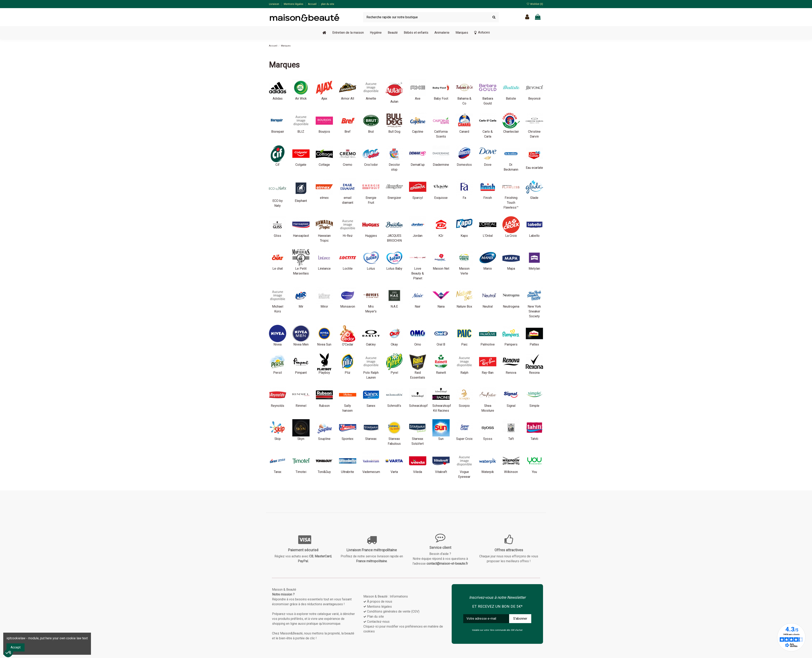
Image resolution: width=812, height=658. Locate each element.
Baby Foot (441, 99)
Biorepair (278, 132)
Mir (301, 306)
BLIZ (301, 132)
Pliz (348, 373)
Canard (464, 132)
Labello (534, 236)
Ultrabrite (348, 472)
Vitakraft (441, 472)
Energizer (394, 198)
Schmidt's (394, 406)
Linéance (324, 269)
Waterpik (488, 472)
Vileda (418, 472)
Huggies (371, 236)
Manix (488, 269)
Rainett (441, 373)
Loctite (348, 269)
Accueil (313, 4)
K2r (441, 236)
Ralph (464, 373)
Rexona (534, 373)
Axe (418, 99)
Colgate (301, 165)
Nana (441, 306)
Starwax (371, 439)
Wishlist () (535, 4)
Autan (394, 102)
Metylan (534, 269)
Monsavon (348, 306)
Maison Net (441, 269)
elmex (324, 198)
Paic (464, 344)
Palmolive (488, 344)
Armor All (348, 99)
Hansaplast (301, 236)
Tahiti (534, 439)
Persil (278, 373)
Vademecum (371, 472)
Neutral (488, 306)
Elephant (301, 201)
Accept (16, 647)
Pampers (511, 344)
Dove (488, 165)
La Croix (511, 236)
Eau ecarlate (534, 168)
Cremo (348, 165)
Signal (511, 406)
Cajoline (418, 132)
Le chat (278, 269)
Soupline (324, 439)
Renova (511, 373)
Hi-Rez (348, 236)
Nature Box (464, 306)
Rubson (324, 406)
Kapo (464, 236)
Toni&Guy (324, 472)
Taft (511, 439)
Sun (441, 439)
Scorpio (464, 406)
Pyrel (394, 373)
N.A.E (394, 306)
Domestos (464, 165)
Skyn (301, 439)
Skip (278, 439)
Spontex (348, 439)
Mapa (511, 269)
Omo (418, 344)
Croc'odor (371, 165)
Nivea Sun (324, 344)
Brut (371, 132)
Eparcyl (418, 198)
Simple (534, 406)
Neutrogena (511, 306)
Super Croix (464, 439)
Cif (278, 165)
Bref (348, 132)
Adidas (278, 99)
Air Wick (301, 99)
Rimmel (301, 406)
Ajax (324, 99)
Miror (324, 306)
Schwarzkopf (418, 406)
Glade (534, 198)
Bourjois (324, 132)
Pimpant (301, 373)
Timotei (301, 472)
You (534, 472)
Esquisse (441, 198)
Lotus (371, 269)
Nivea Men (301, 344)
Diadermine (441, 165)
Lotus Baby (394, 269)
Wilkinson (511, 472)
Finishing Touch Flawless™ (511, 203)
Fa (464, 198)
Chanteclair (511, 132)
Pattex (534, 344)
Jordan (418, 236)
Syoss (488, 439)
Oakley (371, 344)
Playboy (324, 373)
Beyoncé (534, 99)
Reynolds (278, 406)
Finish (488, 198)
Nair (418, 306)
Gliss (278, 236)
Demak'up (418, 165)
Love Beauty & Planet (418, 273)
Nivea (278, 344)
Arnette (371, 99)
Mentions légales (294, 4)
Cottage (324, 165)
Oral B (441, 344)
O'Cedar (348, 344)
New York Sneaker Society (534, 311)
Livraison (274, 4)
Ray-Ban (488, 373)
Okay (394, 344)
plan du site (328, 4)
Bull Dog (394, 132)
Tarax (278, 472)
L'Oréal (488, 236)
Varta (394, 472)
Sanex (371, 406)
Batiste (511, 99)
